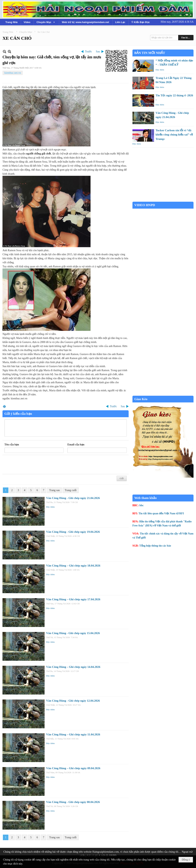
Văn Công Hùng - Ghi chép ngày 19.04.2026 (73, 532)
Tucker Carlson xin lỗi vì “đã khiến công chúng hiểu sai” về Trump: (174, 135)
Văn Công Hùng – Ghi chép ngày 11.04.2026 (73, 734)
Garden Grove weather (163, 200)
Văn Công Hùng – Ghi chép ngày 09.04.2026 (73, 768)
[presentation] (33, 465)
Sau (98, 52)
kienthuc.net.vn (13, 73)
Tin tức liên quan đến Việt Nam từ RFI (161, 513)
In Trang (4, 406)
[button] (46, 22)
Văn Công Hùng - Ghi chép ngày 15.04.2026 (73, 633)
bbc (142, 505)
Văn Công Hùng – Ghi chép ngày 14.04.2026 (73, 667)
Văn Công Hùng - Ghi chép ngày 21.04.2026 (73, 498)
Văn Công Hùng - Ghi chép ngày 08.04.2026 (73, 802)
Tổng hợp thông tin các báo (155, 546)
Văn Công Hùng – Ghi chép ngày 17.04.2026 (73, 599)
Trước (89, 52)
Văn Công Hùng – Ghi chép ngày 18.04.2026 (73, 566)
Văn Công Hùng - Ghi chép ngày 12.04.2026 (73, 701)
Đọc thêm (50, 507)
